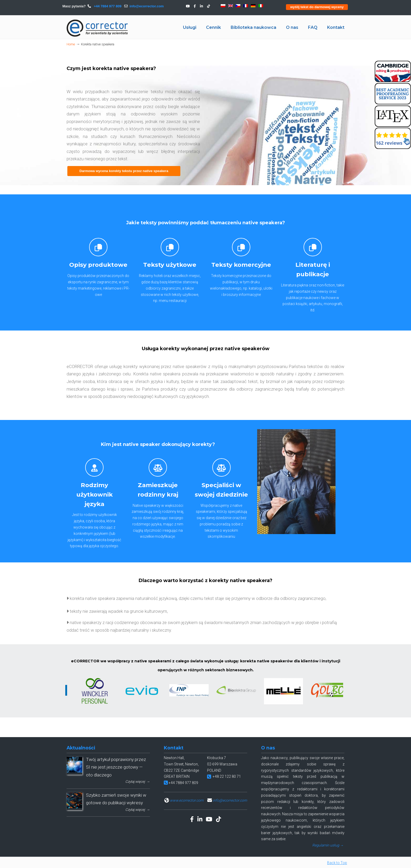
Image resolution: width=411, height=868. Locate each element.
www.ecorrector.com (187, 800)
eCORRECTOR (98, 28)
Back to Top (337, 863)
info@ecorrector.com (147, 6)
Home (71, 44)
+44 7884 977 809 (107, 6)
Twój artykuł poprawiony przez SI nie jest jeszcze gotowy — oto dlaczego (116, 767)
